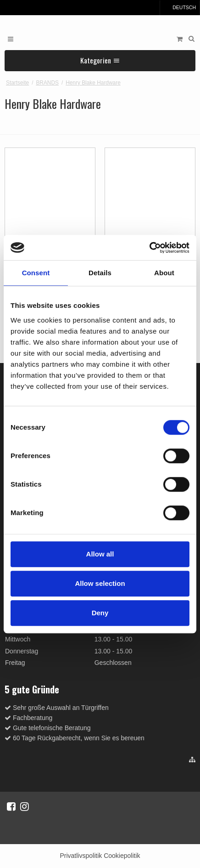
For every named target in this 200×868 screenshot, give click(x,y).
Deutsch (180, 7)
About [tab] (164, 273)
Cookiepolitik (122, 856)
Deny (100, 613)
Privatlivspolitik (81, 856)
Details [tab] (100, 273)
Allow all (100, 554)
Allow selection (100, 583)
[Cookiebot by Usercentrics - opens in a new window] (149, 248)
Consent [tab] (36, 273)
